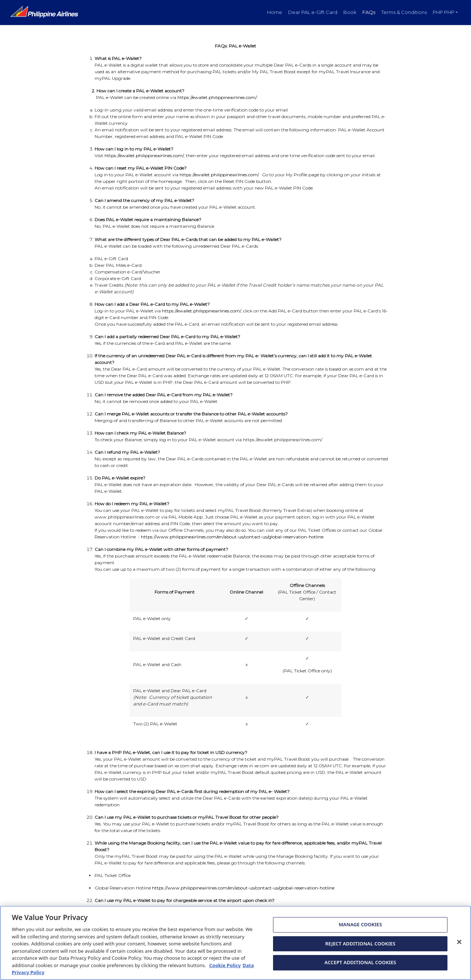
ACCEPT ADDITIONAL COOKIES (360, 967)
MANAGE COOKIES (360, 929)
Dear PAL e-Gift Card (313, 12)
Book (350, 12)
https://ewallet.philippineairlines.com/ (217, 97)
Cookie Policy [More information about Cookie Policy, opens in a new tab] (225, 970)
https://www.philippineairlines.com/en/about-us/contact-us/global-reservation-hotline (232, 537)
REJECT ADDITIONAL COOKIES (360, 948)
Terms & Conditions (404, 12)
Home (275, 12)
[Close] (459, 946)
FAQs (369, 12)
